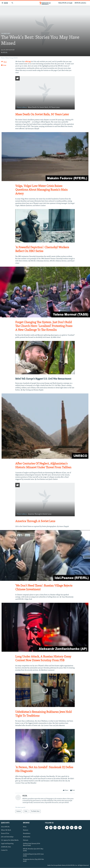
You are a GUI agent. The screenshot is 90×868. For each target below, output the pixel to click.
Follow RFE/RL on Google (65, 3)
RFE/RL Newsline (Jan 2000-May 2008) (33, 850)
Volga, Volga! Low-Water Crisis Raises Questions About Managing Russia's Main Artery (41, 190)
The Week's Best (6, 34)
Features (26, 830)
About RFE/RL (5, 827)
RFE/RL (5, 53)
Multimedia (27, 837)
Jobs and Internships (7, 837)
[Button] (4, 62)
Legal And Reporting (7, 844)
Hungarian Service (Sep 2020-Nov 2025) (33, 860)
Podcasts (26, 840)
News (25, 827)
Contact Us (4, 850)
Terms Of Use (5, 834)
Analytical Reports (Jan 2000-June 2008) (33, 855)
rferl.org (28, 62)
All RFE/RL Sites (6, 847)
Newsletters (27, 834)
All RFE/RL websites (80, 3)
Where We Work (6, 830)
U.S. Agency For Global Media (10, 840)
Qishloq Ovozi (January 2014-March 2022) (32, 845)
